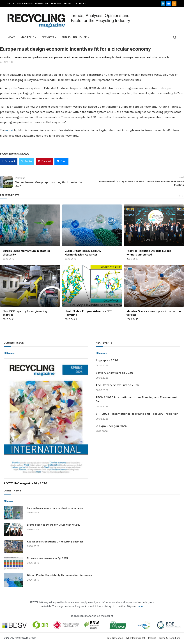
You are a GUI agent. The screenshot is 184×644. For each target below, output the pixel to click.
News (11, 37)
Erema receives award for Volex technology (54, 525)
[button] (8, 636)
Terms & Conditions (170, 638)
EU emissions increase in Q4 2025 (47, 558)
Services (48, 37)
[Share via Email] (61, 161)
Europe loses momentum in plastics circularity (55, 508)
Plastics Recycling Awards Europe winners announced (149, 253)
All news (8, 501)
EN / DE (11, 4)
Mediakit (69, 4)
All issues (9, 353)
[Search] (175, 37)
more (141, 606)
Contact (81, 4)
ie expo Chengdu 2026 (111, 426)
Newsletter (42, 4)
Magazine (56, 4)
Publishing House (74, 37)
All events (101, 353)
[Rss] (174, 4)
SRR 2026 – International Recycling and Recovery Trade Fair (137, 414)
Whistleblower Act (136, 638)
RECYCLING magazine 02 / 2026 (25, 483)
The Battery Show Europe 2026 (117, 385)
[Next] (183, 196)
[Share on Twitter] (27, 161)
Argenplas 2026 (107, 360)
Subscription (25, 4)
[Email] (169, 4)
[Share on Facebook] (9, 161)
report (10, 130)
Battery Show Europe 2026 (114, 373)
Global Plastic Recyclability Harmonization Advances (83, 253)
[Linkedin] (163, 4)
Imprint (152, 638)
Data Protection (115, 638)
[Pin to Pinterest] (44, 161)
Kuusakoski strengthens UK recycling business (55, 542)
